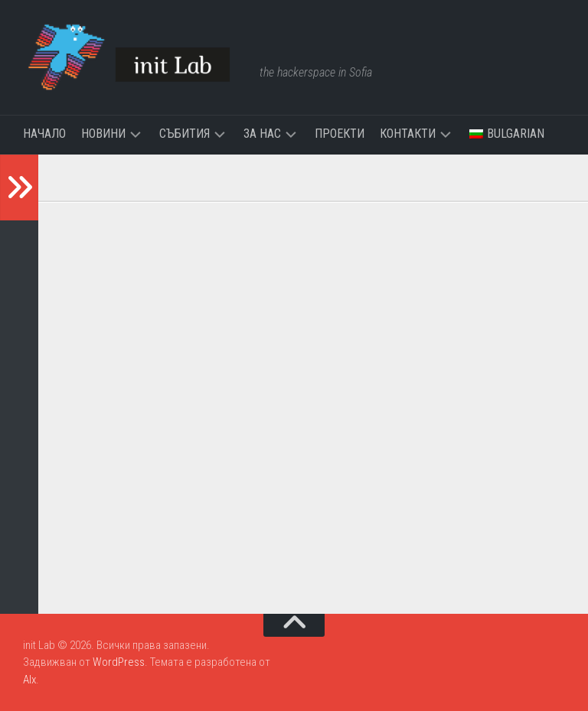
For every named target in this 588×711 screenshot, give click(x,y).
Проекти (340, 134)
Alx (29, 680)
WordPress (119, 662)
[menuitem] (507, 134)
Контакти (408, 134)
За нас (262, 134)
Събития (185, 134)
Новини (103, 134)
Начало (44, 134)
